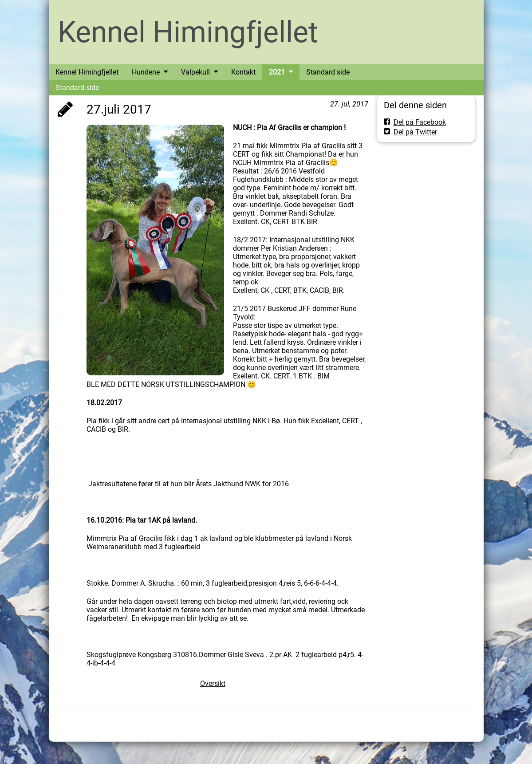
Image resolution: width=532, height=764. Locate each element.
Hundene (146, 72)
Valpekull (195, 72)
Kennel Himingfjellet (188, 32)
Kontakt (243, 72)
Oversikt (213, 683)
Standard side (77, 88)
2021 (277, 72)
